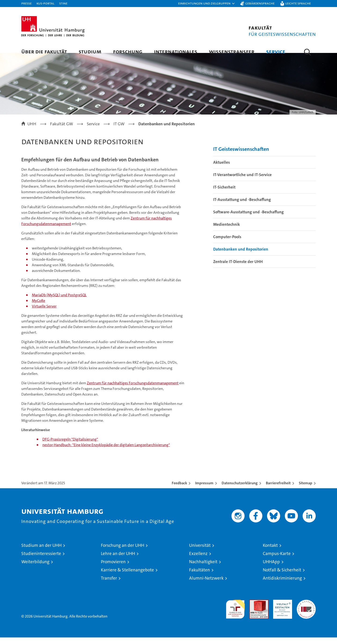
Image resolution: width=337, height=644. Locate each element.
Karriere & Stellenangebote (127, 576)
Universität (200, 552)
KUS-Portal (45, 3)
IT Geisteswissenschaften (241, 156)
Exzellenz (198, 560)
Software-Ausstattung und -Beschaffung (248, 218)
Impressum (204, 490)
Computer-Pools (227, 243)
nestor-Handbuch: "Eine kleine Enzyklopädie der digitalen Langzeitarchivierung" (106, 451)
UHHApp (271, 568)
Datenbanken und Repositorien (241, 256)
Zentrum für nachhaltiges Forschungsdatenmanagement (133, 390)
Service (276, 51)
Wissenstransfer (232, 51)
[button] (207, 4)
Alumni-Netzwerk (206, 585)
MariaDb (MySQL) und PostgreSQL (59, 302)
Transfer (109, 585)
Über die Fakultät (44, 51)
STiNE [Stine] (63, 3)
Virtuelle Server (44, 313)
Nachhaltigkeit (203, 568)
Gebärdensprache (260, 3)
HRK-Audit (281, 609)
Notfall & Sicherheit (282, 576)
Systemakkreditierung (306, 609)
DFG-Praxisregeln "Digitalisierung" (70, 446)
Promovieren (113, 568)
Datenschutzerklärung (240, 490)
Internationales (176, 51)
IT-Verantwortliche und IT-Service (242, 181)
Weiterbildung (35, 568)
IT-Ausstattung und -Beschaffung (242, 206)
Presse (26, 3)
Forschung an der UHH (123, 552)
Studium (90, 51)
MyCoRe (38, 307)
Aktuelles (222, 169)
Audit (254, 609)
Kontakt (270, 552)
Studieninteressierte (41, 560)
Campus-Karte (277, 560)
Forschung (128, 51)
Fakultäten (200, 576)
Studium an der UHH (41, 552)
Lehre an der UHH (118, 560)
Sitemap (306, 490)
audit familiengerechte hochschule (235, 614)
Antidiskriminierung (282, 585)
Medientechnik (227, 231)
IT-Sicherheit (224, 194)
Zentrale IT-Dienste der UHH (238, 268)
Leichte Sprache (298, 3)
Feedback (179, 490)
